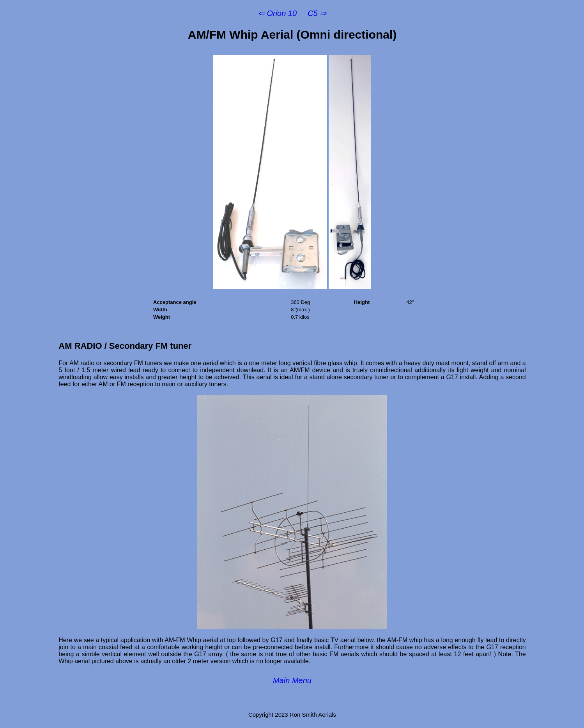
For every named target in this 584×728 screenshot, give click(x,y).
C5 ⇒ (317, 13)
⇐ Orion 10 (277, 13)
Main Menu (292, 680)
